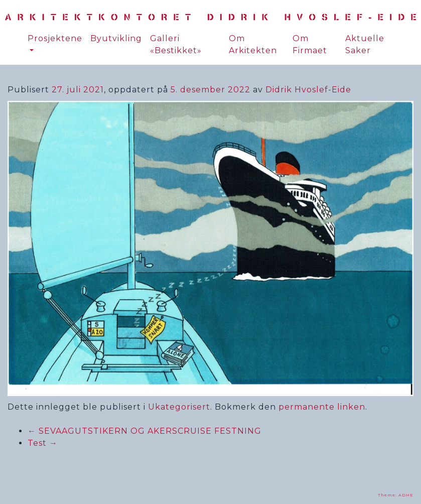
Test (43, 443)
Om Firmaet (310, 44)
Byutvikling (116, 38)
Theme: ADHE (396, 495)
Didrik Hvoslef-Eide (308, 90)
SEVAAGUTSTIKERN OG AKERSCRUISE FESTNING (145, 431)
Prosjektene (55, 38)
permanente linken (322, 407)
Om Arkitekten (253, 44)
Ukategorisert (179, 407)
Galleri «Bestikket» (176, 44)
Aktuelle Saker (365, 44)
